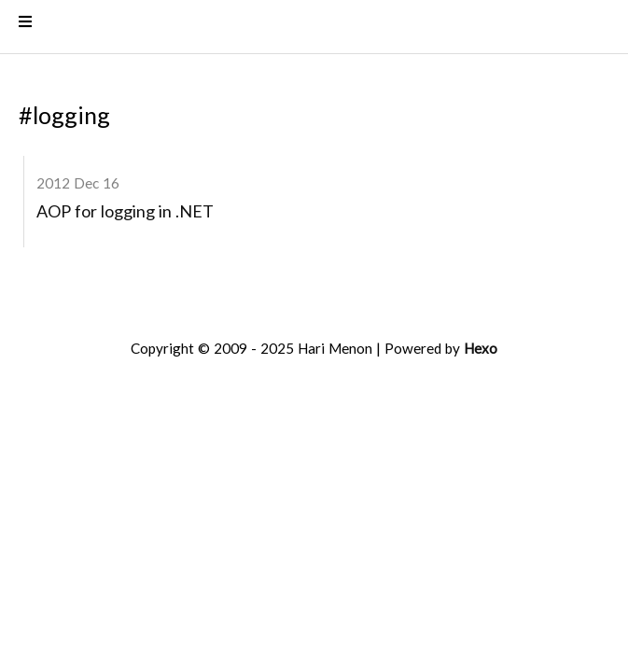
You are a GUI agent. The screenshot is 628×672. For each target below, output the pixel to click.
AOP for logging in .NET (125, 215)
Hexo (481, 352)
